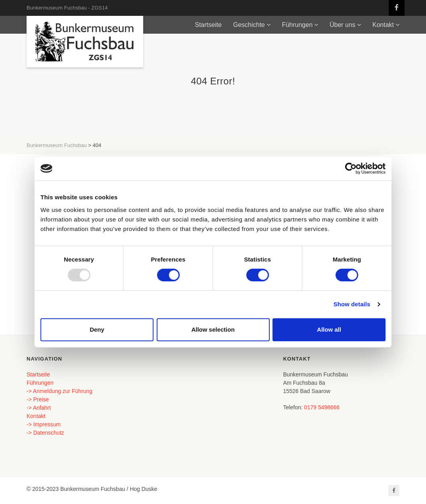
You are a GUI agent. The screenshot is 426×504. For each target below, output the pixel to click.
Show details (352, 304)
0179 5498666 (322, 407)
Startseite (208, 25)
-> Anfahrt (39, 408)
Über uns (343, 25)
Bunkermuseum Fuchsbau (57, 145)
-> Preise (38, 399)
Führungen (297, 25)
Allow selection (213, 329)
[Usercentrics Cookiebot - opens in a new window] (351, 168)
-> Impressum (44, 424)
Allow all (329, 329)
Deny (97, 329)
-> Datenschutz (45, 433)
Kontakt (383, 25)
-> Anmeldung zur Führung (59, 391)
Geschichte (249, 25)
